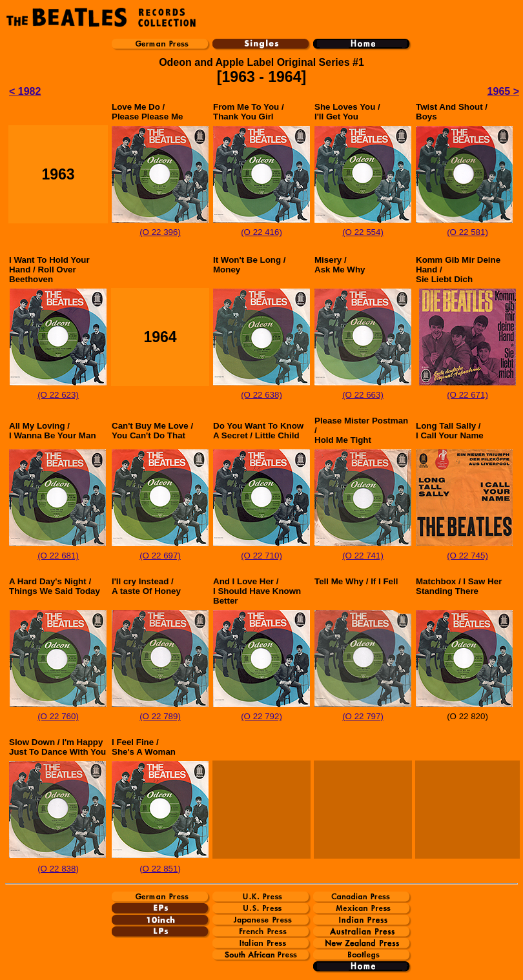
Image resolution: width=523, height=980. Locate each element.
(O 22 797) (363, 716)
